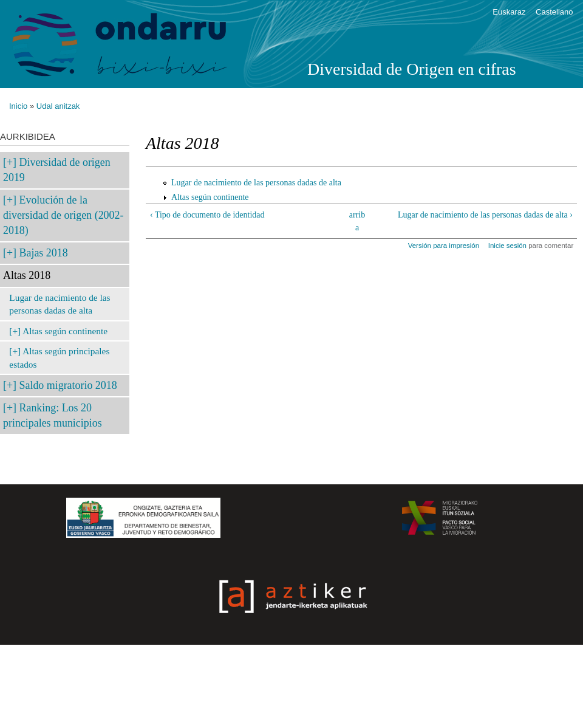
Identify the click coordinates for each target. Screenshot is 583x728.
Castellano (554, 12)
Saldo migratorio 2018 (68, 385)
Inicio (18, 106)
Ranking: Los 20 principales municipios (53, 415)
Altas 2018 (27, 275)
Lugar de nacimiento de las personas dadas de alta (60, 304)
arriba (357, 221)
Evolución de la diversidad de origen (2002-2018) (63, 215)
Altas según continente (65, 331)
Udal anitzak (58, 106)
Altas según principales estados (59, 358)
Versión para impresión (444, 246)
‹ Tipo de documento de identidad (207, 215)
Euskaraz (509, 12)
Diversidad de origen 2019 (57, 170)
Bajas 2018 (44, 253)
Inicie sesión (507, 246)
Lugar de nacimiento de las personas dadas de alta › (485, 215)
